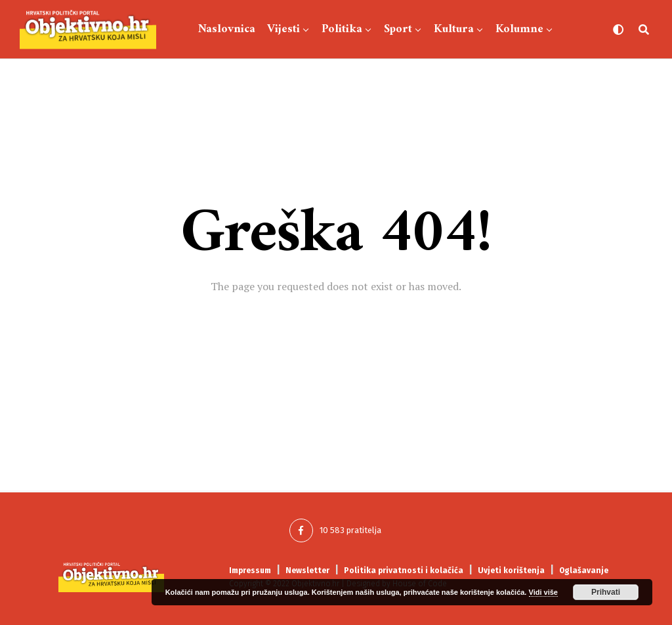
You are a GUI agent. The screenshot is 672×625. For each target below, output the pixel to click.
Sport (398, 29)
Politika (342, 29)
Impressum (250, 571)
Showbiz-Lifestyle (373, 90)
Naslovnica (227, 29)
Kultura (454, 29)
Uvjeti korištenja (511, 571)
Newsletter (307, 571)
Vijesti (283, 29)
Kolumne (519, 29)
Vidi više (543, 592)
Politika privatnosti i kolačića (404, 571)
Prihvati (606, 592)
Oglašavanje (584, 571)
